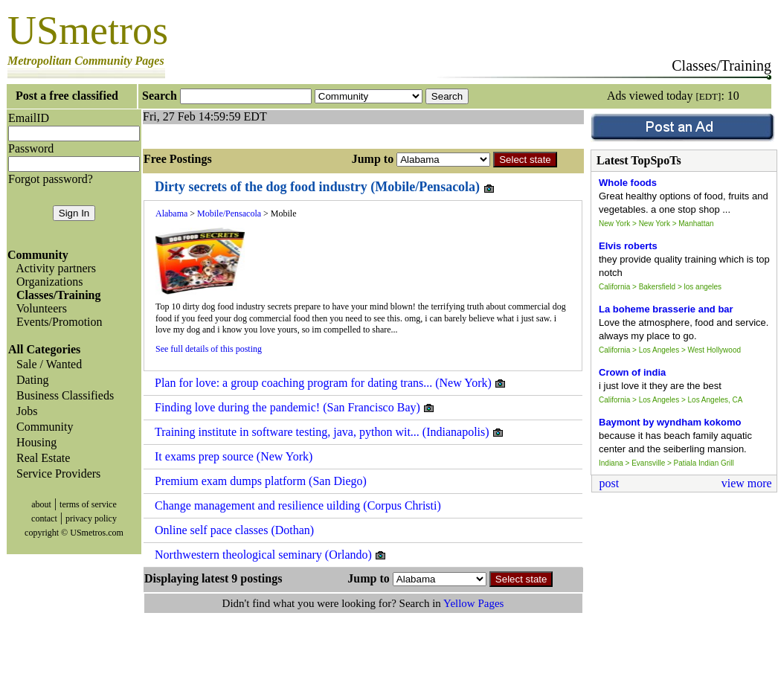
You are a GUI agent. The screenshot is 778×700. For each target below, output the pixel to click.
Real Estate (40, 458)
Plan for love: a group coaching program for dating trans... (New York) (331, 383)
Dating (30, 380)
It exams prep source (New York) (234, 456)
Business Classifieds (62, 395)
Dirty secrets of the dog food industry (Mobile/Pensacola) (325, 187)
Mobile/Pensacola (229, 213)
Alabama (171, 213)
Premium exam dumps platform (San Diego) (261, 481)
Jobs (24, 411)
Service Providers (55, 473)
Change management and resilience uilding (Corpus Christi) (298, 505)
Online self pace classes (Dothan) (234, 530)
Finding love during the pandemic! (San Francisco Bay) (295, 408)
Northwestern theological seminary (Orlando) (271, 555)
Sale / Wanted (46, 364)
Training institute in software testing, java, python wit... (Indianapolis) (329, 432)
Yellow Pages (473, 603)
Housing (33, 442)
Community (42, 427)
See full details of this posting (209, 349)
